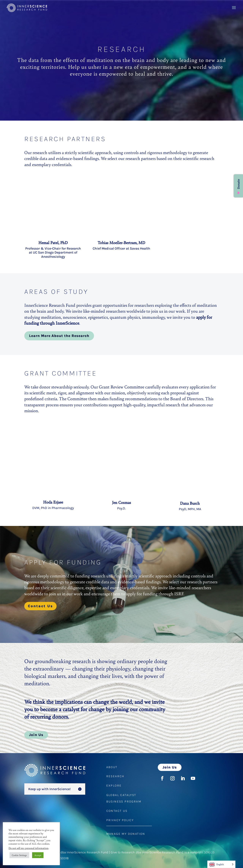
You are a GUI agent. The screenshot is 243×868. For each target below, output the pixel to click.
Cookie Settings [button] (19, 855)
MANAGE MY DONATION (126, 834)
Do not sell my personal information (28, 848)
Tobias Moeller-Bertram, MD (121, 243)
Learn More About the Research (59, 336)
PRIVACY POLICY (120, 820)
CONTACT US (117, 811)
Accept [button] (38, 855)
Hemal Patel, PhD (53, 243)
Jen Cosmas (121, 502)
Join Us (36, 735)
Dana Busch (190, 503)
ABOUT (112, 767)
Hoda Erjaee (53, 502)
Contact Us (40, 606)
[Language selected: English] (221, 864)
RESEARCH (115, 776)
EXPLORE (114, 785)
